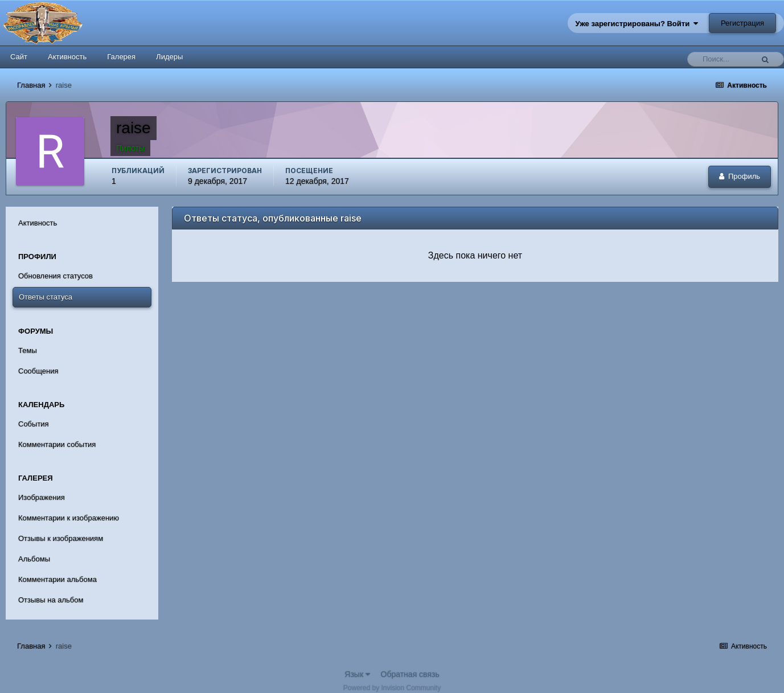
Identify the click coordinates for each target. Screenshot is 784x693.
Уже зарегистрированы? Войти (637, 24)
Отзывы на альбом (51, 600)
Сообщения (38, 371)
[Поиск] (723, 59)
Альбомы (34, 559)
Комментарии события (57, 444)
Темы (28, 350)
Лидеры (169, 57)
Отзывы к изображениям (61, 538)
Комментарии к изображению (69, 518)
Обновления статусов (56, 276)
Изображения (42, 497)
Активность (67, 57)
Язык (357, 674)
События (34, 424)
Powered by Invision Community (392, 688)
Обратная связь (410, 674)
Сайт (19, 57)
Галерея (121, 57)
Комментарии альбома (58, 579)
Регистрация (742, 23)
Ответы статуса (46, 297)
